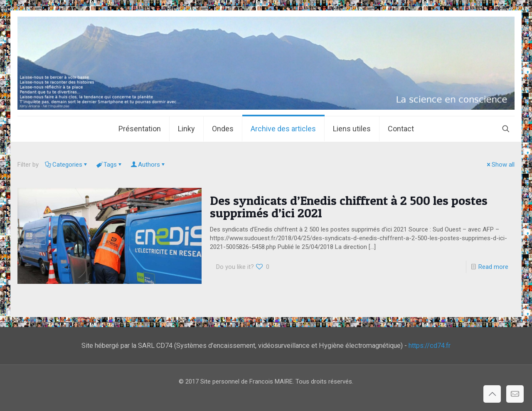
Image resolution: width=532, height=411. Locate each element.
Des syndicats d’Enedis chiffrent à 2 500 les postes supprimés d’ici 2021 (349, 207)
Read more (493, 267)
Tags (110, 165)
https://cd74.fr (430, 346)
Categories (67, 165)
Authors (148, 165)
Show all (500, 165)
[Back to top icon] (492, 394)
